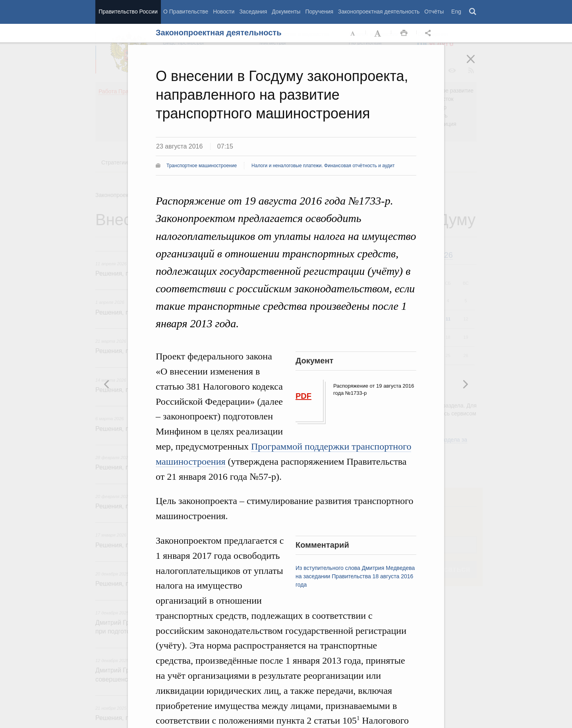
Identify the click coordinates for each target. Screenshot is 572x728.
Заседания (253, 12)
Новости (224, 12)
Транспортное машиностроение (202, 166)
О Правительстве (186, 12)
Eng (456, 12)
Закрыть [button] (476, 64)
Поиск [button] (473, 12)
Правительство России (128, 12)
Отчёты (434, 12)
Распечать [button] (404, 33)
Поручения (319, 12)
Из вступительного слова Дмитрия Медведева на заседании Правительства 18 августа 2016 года (355, 576)
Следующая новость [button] (107, 384)
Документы (286, 12)
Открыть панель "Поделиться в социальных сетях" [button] (429, 33)
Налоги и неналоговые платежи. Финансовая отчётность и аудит (323, 166)
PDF (303, 396)
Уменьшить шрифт (353, 33)
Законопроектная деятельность (379, 12)
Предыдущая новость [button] (465, 384)
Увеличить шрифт (379, 33)
